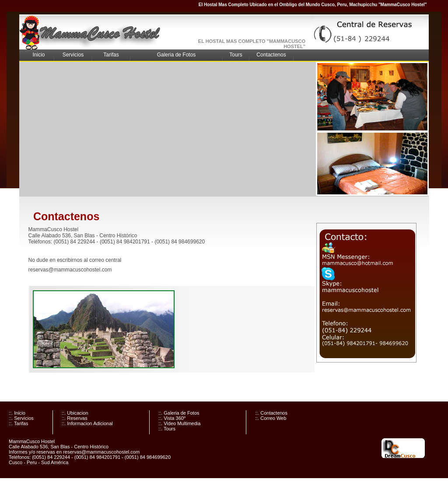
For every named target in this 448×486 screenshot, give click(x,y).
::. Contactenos (271, 413)
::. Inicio (17, 413)
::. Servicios (21, 418)
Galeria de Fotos (177, 55)
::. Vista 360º (172, 418)
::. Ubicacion (75, 413)
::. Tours (167, 429)
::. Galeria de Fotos (179, 413)
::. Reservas (75, 418)
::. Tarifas (18, 423)
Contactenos (271, 55)
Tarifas (111, 55)
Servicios (73, 55)
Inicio (38, 55)
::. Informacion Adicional (87, 423)
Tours (236, 55)
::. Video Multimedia (179, 423)
